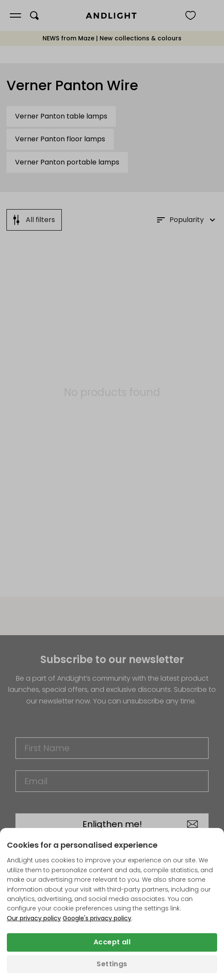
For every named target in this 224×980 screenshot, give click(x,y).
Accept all (112, 942)
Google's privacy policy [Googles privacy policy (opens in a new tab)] (97, 918)
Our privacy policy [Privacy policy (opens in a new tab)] (34, 918)
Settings (112, 964)
